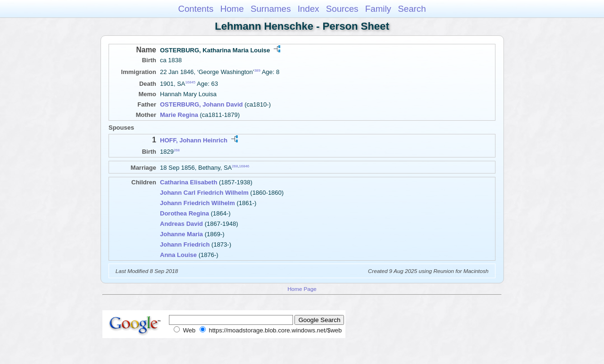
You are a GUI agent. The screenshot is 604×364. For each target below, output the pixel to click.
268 (177, 150)
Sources (342, 9)
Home (232, 9)
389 (257, 70)
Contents (196, 9)
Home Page (302, 289)
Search (412, 9)
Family (378, 9)
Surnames (271, 9)
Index (309, 9)
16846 (244, 166)
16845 (191, 82)
